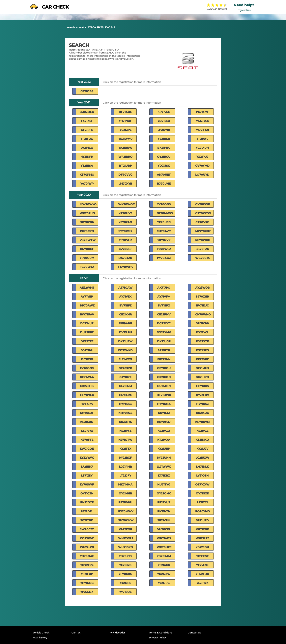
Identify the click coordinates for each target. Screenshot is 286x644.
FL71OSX (87, 359)
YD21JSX (164, 166)
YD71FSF (202, 556)
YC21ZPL (125, 130)
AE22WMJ (87, 288)
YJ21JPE (125, 583)
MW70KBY (203, 231)
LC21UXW (202, 458)
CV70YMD (202, 166)
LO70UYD (202, 175)
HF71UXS (202, 386)
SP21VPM (164, 520)
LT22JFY (125, 476)
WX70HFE (164, 547)
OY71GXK (202, 493)
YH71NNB (87, 583)
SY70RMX (125, 231)
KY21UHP (164, 449)
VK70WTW (88, 240)
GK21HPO (202, 377)
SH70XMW (126, 520)
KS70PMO (87, 175)
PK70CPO (87, 231)
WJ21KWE (87, 538)
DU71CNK (202, 323)
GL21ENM (125, 386)
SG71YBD (87, 520)
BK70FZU (202, 249)
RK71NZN (164, 511)
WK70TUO (87, 213)
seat (81, 27)
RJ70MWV (126, 511)
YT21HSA (87, 166)
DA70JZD (125, 258)
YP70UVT (125, 213)
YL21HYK (202, 583)
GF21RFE (87, 130)
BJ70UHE (164, 184)
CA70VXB (202, 222)
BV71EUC (202, 305)
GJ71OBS (87, 91)
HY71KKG (125, 404)
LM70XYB (125, 184)
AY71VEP (87, 297)
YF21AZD (202, 565)
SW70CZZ (87, 529)
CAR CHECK (49, 7)
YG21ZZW (164, 574)
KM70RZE (125, 413)
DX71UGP (164, 341)
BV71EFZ (125, 305)
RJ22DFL (87, 511)
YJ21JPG (164, 583)
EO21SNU (87, 350)
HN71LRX (125, 395)
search (71, 27)
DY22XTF (202, 341)
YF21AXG (164, 565)
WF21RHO (125, 157)
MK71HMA (125, 484)
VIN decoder (118, 633)
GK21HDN (164, 377)
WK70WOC (126, 204)
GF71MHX (202, 368)
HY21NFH (87, 157)
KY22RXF (125, 458)
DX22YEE (87, 341)
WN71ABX (164, 538)
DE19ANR (125, 323)
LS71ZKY (87, 476)
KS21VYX (87, 431)
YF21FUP (87, 574)
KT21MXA (164, 440)
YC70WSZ (164, 249)
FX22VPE (202, 359)
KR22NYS (125, 422)
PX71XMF (202, 112)
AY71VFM (164, 297)
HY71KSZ (202, 404)
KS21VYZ (125, 431)
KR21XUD (87, 422)
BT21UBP (125, 166)
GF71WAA (87, 377)
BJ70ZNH (202, 297)
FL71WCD (125, 359)
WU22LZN (87, 547)
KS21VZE (202, 431)
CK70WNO (203, 314)
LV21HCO (87, 148)
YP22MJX (87, 592)
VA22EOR (125, 529)
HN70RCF (87, 249)
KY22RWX (87, 458)
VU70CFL (164, 529)
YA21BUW (125, 148)
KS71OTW (125, 440)
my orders (244, 10)
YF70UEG (164, 222)
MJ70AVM (164, 231)
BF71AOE (125, 112)
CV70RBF (125, 249)
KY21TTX (125, 449)
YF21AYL (202, 139)
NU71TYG (164, 484)
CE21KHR (125, 314)
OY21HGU (164, 157)
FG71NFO (202, 350)
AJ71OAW (125, 288)
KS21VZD (164, 431)
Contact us (194, 633)
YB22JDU (202, 547)
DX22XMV (164, 332)
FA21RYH (164, 350)
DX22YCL (202, 332)
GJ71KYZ (125, 377)
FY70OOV (87, 368)
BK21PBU (164, 148)
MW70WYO (88, 204)
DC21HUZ (87, 323)
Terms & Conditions (161, 633)
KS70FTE (87, 440)
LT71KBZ (164, 476)
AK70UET (164, 175)
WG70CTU (203, 258)
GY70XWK (203, 204)
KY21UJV (202, 449)
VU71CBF (202, 529)
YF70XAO (125, 222)
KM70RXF (87, 413)
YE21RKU (164, 139)
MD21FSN (202, 130)
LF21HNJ (87, 467)
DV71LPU (125, 332)
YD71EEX (164, 121)
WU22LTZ (202, 538)
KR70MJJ (164, 422)
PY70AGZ (164, 258)
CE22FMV (164, 314)
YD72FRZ (87, 565)
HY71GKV (87, 404)
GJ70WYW (203, 213)
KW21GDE (87, 449)
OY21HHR (125, 493)
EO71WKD (125, 350)
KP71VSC (164, 112)
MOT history (40, 638)
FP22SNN (164, 359)
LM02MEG (87, 112)
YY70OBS (164, 204)
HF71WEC (87, 395)
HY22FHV (202, 395)
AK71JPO (164, 288)
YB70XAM (164, 556)
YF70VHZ (125, 240)
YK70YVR (164, 240)
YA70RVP (87, 184)
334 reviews (220, 9)
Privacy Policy (157, 638)
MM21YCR (202, 121)
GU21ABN (164, 386)
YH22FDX (202, 574)
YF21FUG (87, 139)
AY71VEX (125, 297)
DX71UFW (125, 341)
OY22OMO (164, 493)
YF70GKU (125, 574)
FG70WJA (87, 267)
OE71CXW (202, 484)
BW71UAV (87, 314)
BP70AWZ (87, 305)
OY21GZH (87, 493)
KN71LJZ (164, 413)
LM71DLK (202, 467)
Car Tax (76, 633)
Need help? (244, 5)
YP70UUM (87, 258)
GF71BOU (164, 368)
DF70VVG (125, 175)
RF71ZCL (202, 502)
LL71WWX (164, 467)
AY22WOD (203, 288)
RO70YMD (203, 511)
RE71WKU (125, 502)
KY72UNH (164, 458)
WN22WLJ (126, 538)
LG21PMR (125, 467)
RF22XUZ (164, 502)
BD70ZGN (87, 222)
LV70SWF (87, 484)
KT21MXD (202, 440)
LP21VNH (164, 130)
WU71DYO (126, 547)
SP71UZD (202, 520)
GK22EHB (87, 386)
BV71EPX (164, 305)
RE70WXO (203, 240)
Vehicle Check (41, 633)
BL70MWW (165, 213)
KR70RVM (202, 422)
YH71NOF (125, 121)
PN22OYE (87, 502)
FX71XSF (87, 121)
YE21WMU (125, 139)
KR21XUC (202, 413)
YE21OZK (125, 565)
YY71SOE (125, 592)
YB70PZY (125, 556)
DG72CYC (164, 323)
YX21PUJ (202, 157)
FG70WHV (126, 267)
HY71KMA (164, 404)
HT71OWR (164, 395)
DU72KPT (87, 332)
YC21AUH (202, 148)
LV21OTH (202, 476)
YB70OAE (87, 556)
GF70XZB (125, 368)
